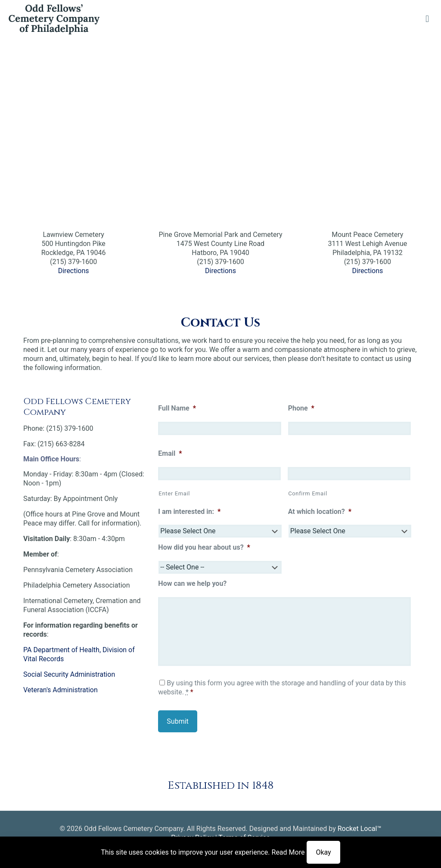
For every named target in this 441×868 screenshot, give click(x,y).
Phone (301, 408)
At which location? (320, 512)
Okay (323, 852)
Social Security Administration (69, 674)
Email (170, 453)
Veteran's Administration (61, 690)
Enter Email (174, 493)
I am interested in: (189, 512)
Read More (288, 852)
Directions (74, 271)
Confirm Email (308, 493)
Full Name (177, 408)
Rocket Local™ (360, 829)
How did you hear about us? (204, 547)
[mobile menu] (427, 19)
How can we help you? (192, 583)
